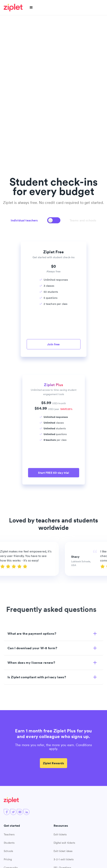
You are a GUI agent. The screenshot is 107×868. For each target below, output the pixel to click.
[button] (31, 8)
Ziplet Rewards (54, 763)
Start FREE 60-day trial (53, 472)
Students (9, 843)
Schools (8, 851)
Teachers (9, 834)
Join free (53, 344)
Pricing (8, 859)
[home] (14, 8)
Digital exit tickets (64, 843)
